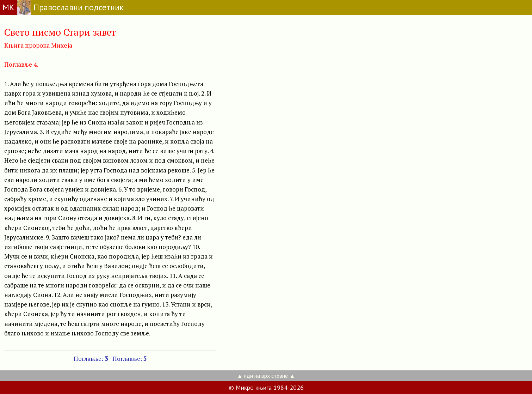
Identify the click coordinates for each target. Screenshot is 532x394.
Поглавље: (91, 359)
